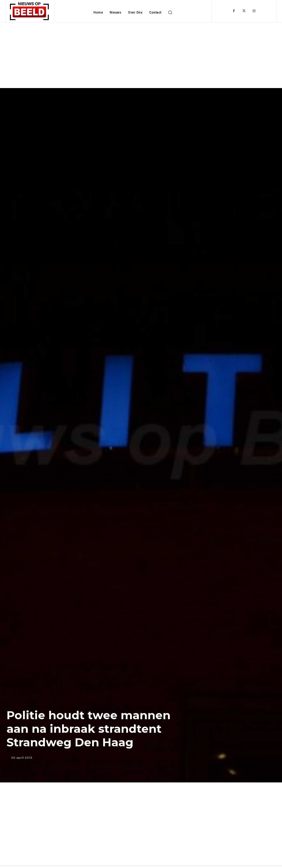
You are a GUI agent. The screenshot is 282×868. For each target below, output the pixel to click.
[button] (170, 12)
